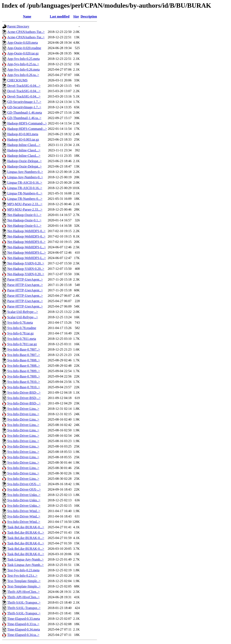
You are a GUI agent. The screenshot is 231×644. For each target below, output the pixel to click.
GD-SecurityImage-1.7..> (24, 102)
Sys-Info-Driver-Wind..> (24, 511)
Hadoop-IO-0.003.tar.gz (23, 139)
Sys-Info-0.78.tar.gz (21, 333)
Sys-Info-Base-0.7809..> (24, 371)
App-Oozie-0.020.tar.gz (23, 53)
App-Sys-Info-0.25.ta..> (23, 64)
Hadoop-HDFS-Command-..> (27, 123)
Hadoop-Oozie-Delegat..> (24, 161)
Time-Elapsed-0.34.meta (24, 629)
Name (27, 16)
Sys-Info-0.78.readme (22, 328)
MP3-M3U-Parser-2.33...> (25, 204)
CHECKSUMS (17, 80)
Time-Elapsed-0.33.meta (24, 619)
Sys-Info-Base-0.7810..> (24, 382)
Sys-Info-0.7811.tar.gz (22, 344)
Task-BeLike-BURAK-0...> (26, 527)
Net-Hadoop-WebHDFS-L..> (27, 247)
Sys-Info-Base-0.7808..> (24, 360)
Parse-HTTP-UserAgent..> (25, 279)
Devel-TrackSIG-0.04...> (24, 86)
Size (76, 16)
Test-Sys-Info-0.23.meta (23, 570)
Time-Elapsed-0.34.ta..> (23, 635)
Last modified (60, 16)
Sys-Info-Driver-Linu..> (23, 409)
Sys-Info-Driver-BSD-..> (24, 393)
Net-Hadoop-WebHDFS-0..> (26, 231)
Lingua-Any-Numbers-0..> (25, 172)
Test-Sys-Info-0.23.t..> (22, 576)
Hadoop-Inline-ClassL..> (24, 145)
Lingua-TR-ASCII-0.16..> (25, 183)
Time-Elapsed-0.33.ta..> (23, 624)
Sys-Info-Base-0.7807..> (24, 349)
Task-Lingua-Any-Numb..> (25, 559)
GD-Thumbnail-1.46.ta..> (24, 118)
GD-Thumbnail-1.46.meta (25, 113)
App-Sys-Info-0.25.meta (23, 59)
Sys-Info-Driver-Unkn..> (24, 495)
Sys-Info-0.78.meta (20, 323)
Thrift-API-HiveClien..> (24, 592)
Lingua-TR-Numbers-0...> (25, 193)
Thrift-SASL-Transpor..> (24, 602)
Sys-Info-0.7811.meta (22, 339)
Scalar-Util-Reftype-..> (23, 312)
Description (89, 16)
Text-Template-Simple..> (24, 581)
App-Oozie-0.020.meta (23, 43)
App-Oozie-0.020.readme (24, 48)
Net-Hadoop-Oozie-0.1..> (24, 215)
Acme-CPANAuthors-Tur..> (26, 32)
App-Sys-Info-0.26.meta (23, 69)
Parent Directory (18, 26)
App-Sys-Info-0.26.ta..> (23, 75)
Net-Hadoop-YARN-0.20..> (26, 263)
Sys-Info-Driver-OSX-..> (24, 484)
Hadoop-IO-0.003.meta (23, 134)
